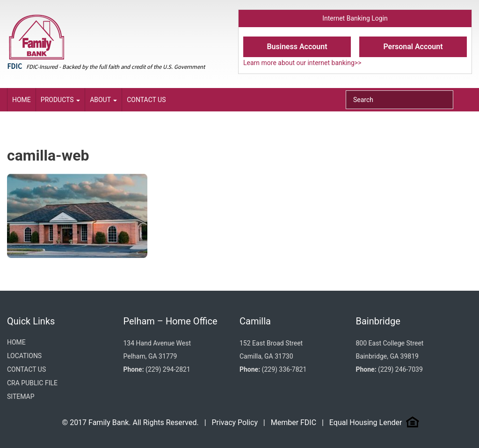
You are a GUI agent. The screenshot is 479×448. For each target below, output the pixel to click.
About (103, 100)
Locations (24, 356)
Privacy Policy (235, 422)
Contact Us (146, 100)
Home (22, 100)
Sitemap (21, 397)
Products (60, 100)
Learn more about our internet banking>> (302, 63)
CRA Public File (32, 383)
